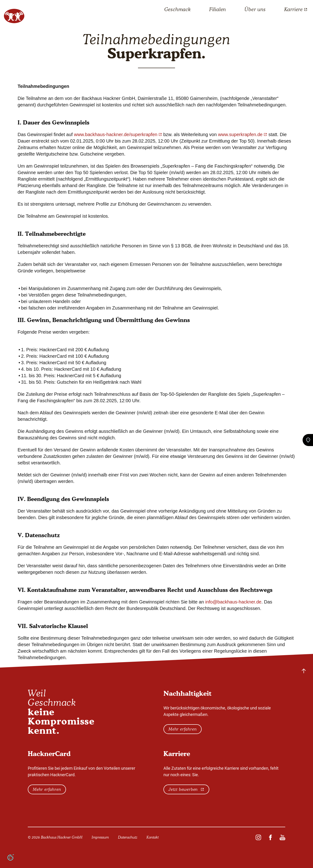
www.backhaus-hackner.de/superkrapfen (118, 134)
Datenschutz (128, 837)
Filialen (218, 9)
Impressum (100, 837)
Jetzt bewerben (186, 789)
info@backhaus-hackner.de (233, 602)
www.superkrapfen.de (243, 134)
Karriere (296, 9)
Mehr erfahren (183, 729)
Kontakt (153, 837)
